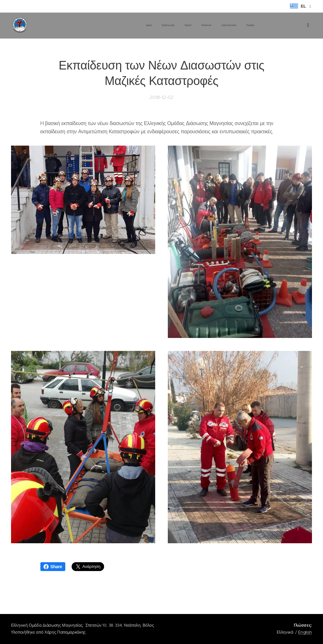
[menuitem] (203, 26)
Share (53, 567)
